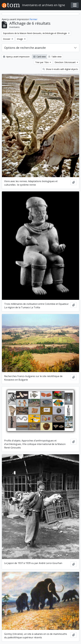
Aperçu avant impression (16, 57)
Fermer (34, 19)
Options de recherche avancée (25, 48)
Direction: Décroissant (65, 62)
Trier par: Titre (42, 62)
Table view (55, 57)
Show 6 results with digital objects (60, 69)
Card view (40, 57)
